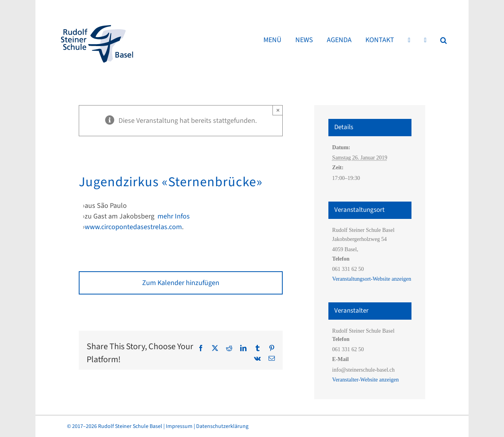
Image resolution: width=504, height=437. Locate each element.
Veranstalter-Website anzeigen (366, 380)
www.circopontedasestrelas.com (133, 227)
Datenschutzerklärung (222, 426)
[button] (444, 40)
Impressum (179, 426)
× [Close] (278, 110)
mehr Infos (174, 216)
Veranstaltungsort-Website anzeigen (372, 279)
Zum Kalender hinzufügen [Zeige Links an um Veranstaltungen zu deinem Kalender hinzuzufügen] (181, 283)
